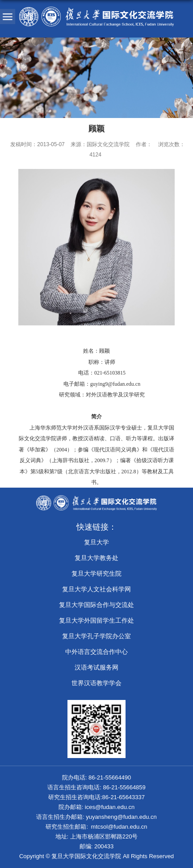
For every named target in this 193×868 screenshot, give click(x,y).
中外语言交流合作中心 (96, 652)
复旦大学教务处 (96, 558)
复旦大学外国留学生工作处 (96, 620)
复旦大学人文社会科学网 (96, 589)
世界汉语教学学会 (96, 683)
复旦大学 (96, 542)
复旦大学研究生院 (96, 573)
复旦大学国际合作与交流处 (96, 605)
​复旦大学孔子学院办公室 (96, 636)
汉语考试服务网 (96, 667)
